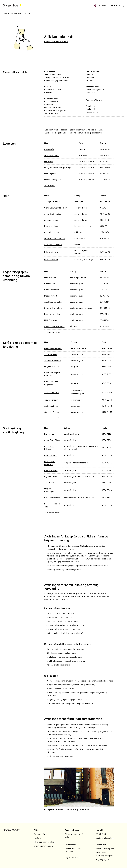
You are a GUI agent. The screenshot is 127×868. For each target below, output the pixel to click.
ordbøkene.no (102, 6)
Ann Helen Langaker (53, 302)
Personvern (101, 845)
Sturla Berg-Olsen (52, 440)
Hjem (5, 13)
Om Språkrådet (16, 13)
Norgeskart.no (92, 112)
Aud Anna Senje (51, 406)
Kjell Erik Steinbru (52, 498)
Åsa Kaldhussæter (52, 232)
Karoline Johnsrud (52, 226)
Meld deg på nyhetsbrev (45, 842)
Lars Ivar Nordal (51, 260)
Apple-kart (90, 109)
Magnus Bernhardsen (54, 367)
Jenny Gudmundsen (53, 214)
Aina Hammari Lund (53, 244)
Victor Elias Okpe (52, 392)
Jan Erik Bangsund (52, 361)
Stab (56, 130)
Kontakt (37, 838)
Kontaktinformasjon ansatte (56, 41)
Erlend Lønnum (51, 252)
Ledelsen (49, 130)
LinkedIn (89, 75)
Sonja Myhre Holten (53, 308)
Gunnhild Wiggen (52, 412)
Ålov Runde (49, 483)
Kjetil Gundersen (52, 290)
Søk (114, 6)
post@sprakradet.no (60, 81)
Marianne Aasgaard (53, 180)
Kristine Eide (50, 284)
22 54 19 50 (101, 834)
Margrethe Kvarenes (53, 168)
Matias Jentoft (51, 296)
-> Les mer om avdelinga (53, 332)
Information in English (43, 846)
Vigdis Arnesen (51, 354)
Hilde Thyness (50, 320)
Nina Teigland (50, 174)
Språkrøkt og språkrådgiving (90, 133)
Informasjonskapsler (105, 849)
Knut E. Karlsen (51, 470)
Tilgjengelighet (102, 860)
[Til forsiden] (12, 6)
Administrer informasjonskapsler (105, 854)
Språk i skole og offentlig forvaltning (61, 133)
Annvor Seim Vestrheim (54, 326)
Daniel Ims (49, 161)
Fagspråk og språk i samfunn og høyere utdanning (82, 130)
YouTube (89, 81)
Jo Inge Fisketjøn (52, 155)
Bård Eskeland (51, 455)
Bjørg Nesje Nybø (52, 314)
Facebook (90, 78)
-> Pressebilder (49, 186)
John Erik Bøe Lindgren (55, 238)
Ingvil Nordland (51, 477)
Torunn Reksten (51, 400)
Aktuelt (37, 830)
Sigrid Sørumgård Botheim (56, 208)
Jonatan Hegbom (52, 220)
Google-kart (91, 106)
